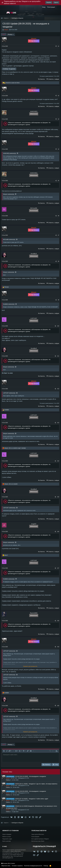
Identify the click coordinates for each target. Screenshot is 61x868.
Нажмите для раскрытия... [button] (31, 666)
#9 (58, 300)
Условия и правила (17, 866)
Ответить (42, 79)
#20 (58, 706)
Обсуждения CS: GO (24, 778)
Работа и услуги (7, 837)
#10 (58, 326)
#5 (58, 181)
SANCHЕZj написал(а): (10, 153)
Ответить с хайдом (53, 79)
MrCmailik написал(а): (9, 239)
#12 (58, 389)
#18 (58, 621)
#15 (58, 497)
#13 (58, 423)
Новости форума (7, 834)
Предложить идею (7, 839)
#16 (58, 532)
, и (11, 484)
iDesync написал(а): (9, 194)
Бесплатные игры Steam (38, 841)
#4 (58, 149)
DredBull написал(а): (9, 304)
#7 (58, 235)
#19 (58, 647)
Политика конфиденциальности (33, 866)
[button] (4, 751)
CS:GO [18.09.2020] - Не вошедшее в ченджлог (30, 791)
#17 (58, 568)
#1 (58, 46)
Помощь (46, 866)
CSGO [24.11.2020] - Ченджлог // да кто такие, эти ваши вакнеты (36, 784)
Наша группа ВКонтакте (38, 834)
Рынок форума (35, 837)
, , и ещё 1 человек (15, 448)
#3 (58, 119)
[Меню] (4, 12)
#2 (58, 96)
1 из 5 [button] (4, 34)
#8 (58, 261)
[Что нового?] (58, 7)
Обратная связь (6, 866)
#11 (58, 356)
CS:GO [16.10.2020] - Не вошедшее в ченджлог (30, 776)
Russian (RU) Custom (8, 863)
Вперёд (11, 34)
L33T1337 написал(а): (9, 393)
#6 (58, 216)
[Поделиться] (56, 46)
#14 (58, 461)
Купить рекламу (7, 841)
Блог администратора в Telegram (40, 839)
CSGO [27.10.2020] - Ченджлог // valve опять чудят (32, 799)
